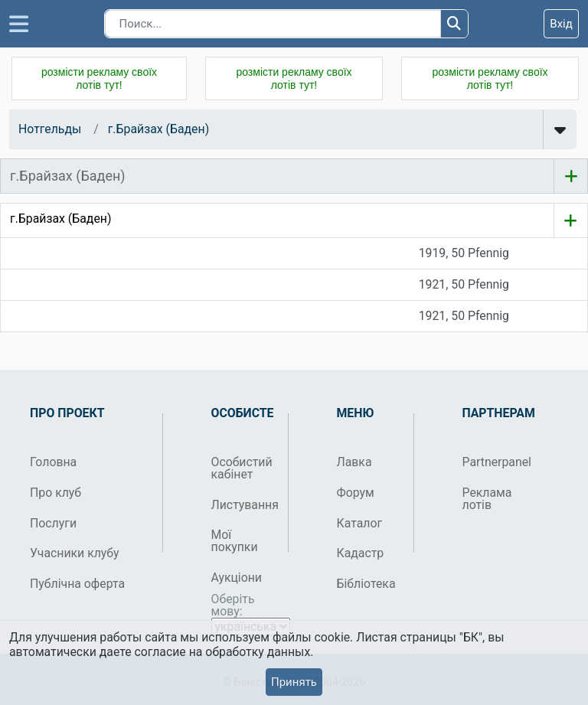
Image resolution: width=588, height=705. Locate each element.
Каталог (360, 523)
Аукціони (237, 578)
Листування (244, 505)
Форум (356, 493)
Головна (53, 462)
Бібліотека (366, 584)
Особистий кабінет (242, 468)
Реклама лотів (487, 499)
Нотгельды (50, 129)
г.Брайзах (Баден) (158, 129)
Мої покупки (235, 541)
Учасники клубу (75, 553)
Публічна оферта (77, 584)
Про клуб (56, 493)
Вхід (561, 24)
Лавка (354, 462)
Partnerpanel (495, 462)
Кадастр (361, 553)
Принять (294, 682)
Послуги (53, 523)
